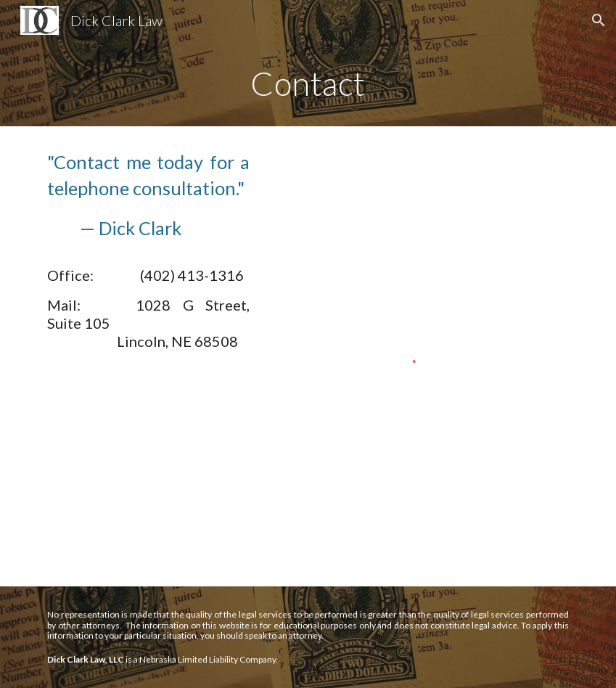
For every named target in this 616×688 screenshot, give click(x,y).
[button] (599, 20)
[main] (308, 83)
